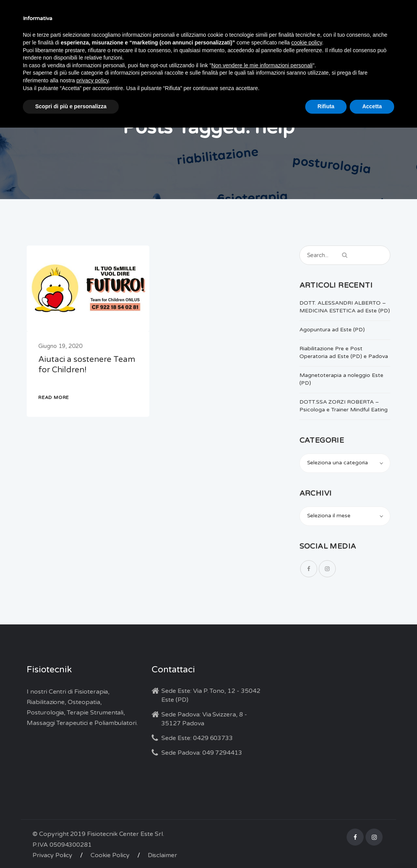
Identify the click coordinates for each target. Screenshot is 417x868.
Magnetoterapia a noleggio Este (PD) (341, 379)
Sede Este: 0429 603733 (197, 738)
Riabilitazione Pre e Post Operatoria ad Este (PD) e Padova (344, 352)
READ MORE (54, 397)
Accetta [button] (372, 106)
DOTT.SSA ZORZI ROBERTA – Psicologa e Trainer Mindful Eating (344, 406)
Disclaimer (163, 855)
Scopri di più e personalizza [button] (71, 106)
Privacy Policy (52, 855)
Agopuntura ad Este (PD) (332, 330)
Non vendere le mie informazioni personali (262, 65)
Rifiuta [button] (326, 106)
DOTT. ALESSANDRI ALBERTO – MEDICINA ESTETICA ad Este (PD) (345, 307)
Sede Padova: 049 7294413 (202, 753)
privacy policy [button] (93, 80)
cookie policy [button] (307, 43)
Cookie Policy (110, 855)
